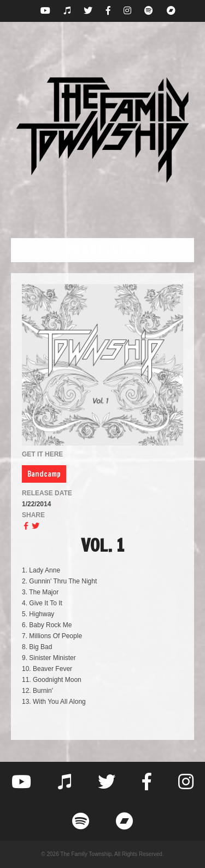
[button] (102, 250)
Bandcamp (44, 474)
